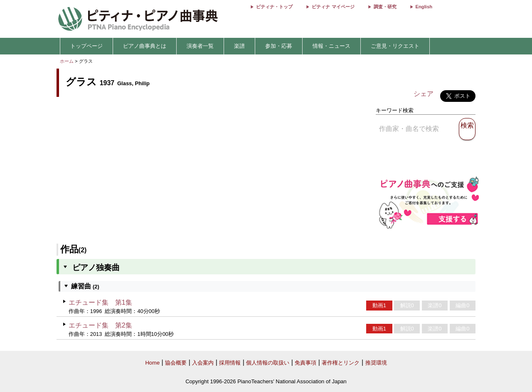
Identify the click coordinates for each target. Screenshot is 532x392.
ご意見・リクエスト (395, 46)
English (424, 7)
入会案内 (203, 363)
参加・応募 (279, 46)
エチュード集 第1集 (100, 302)
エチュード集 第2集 (100, 325)
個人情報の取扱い (268, 363)
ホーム (67, 61)
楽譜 (239, 46)
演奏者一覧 (200, 46)
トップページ (86, 46)
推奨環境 (376, 363)
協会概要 (176, 363)
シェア (424, 94)
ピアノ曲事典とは (145, 46)
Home (152, 363)
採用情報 (230, 363)
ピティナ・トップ (274, 7)
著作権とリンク (341, 363)
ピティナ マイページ (333, 7)
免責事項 (305, 363)
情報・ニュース (331, 46)
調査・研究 (385, 7)
